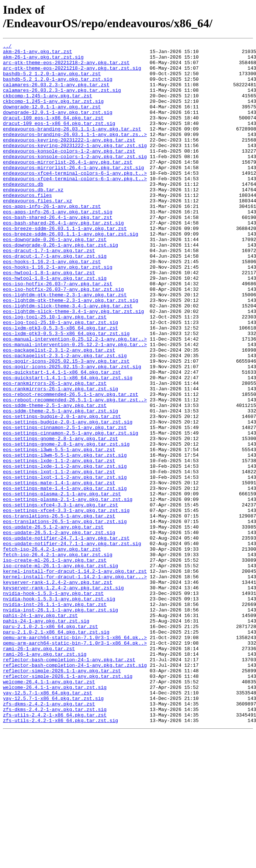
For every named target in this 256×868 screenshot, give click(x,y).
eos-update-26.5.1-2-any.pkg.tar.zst (53, 624)
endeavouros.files (27, 226)
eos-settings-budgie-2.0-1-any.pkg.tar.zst (62, 491)
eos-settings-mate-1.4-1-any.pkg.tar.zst (59, 571)
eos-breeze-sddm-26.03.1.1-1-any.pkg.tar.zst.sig (71, 272)
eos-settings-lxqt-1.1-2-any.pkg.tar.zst (59, 558)
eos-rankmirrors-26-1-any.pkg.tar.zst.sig (60, 458)
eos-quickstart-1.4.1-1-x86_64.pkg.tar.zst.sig (68, 445)
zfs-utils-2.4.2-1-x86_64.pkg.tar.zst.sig (60, 856)
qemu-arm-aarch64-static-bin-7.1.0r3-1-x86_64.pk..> (75, 757)
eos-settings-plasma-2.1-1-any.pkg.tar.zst (62, 584)
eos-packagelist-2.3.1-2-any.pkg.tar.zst (59, 412)
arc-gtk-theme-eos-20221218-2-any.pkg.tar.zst (66, 67)
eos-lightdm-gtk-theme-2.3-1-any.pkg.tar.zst (65, 345)
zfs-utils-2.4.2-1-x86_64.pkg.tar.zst (55, 850)
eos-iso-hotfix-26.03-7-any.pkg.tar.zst (58, 332)
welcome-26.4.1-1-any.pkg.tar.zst (49, 810)
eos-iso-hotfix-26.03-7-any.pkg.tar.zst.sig (63, 339)
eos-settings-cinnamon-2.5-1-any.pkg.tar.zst (65, 505)
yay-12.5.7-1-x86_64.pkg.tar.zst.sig (53, 830)
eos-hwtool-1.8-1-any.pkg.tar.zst (49, 319)
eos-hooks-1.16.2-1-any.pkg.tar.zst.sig (58, 312)
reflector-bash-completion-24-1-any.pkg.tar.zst (69, 783)
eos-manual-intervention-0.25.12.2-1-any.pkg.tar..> (75, 398)
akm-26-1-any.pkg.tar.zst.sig (43, 60)
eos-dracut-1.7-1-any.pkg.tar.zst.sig (55, 299)
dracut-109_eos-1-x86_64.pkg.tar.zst (53, 133)
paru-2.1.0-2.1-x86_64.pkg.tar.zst (50, 743)
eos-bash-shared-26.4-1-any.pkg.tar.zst (58, 252)
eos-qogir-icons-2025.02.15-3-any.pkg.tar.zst (66, 425)
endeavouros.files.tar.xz (37, 233)
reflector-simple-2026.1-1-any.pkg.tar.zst (62, 796)
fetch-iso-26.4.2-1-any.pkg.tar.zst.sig (58, 657)
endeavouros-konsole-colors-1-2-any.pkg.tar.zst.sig (75, 179)
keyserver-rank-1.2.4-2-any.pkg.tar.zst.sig (63, 697)
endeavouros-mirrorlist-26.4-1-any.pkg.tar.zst (68, 186)
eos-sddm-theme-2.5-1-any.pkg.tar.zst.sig (60, 485)
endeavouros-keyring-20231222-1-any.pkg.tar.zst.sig (75, 166)
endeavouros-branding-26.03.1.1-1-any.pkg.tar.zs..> (75, 153)
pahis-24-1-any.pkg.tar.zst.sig (46, 737)
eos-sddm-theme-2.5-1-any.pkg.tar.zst (55, 478)
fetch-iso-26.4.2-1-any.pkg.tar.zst (52, 651)
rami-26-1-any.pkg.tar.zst (39, 770)
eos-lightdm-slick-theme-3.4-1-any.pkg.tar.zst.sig (73, 365)
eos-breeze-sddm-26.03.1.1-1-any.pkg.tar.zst (65, 266)
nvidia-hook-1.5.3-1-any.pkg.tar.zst (53, 704)
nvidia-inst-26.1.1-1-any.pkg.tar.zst (55, 717)
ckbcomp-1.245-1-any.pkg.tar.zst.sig (53, 113)
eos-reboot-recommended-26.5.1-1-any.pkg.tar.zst (71, 465)
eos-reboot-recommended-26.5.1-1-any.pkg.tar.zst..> (75, 471)
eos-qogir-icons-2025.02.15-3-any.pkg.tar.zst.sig (72, 432)
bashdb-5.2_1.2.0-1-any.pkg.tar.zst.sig (58, 87)
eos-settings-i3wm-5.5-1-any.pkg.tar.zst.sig (65, 538)
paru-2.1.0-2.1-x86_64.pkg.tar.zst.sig (56, 750)
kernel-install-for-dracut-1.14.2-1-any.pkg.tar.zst (75, 677)
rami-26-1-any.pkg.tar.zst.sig (45, 777)
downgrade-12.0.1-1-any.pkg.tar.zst (52, 120)
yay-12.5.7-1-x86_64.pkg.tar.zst (48, 823)
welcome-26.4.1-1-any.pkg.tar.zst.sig (55, 816)
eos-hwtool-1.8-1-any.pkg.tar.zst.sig (55, 325)
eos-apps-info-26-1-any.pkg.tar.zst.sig (58, 246)
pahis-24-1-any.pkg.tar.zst (40, 730)
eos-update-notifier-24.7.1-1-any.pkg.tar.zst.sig (72, 644)
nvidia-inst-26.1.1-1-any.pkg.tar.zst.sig (60, 724)
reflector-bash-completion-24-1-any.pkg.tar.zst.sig (75, 790)
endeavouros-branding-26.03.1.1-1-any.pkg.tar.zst (72, 146)
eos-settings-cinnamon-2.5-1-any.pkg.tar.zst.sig (71, 511)
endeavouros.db (23, 213)
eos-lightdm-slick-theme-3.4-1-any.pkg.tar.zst (68, 359)
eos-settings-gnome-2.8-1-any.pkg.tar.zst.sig (66, 524)
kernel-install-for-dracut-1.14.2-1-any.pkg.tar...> (75, 684)
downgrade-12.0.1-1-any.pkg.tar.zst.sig (58, 126)
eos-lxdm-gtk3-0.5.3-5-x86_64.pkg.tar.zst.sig (66, 392)
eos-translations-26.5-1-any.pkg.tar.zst (59, 611)
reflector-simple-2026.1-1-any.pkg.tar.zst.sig (68, 803)
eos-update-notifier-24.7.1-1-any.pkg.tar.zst (66, 637)
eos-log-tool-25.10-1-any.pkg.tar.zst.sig (60, 379)
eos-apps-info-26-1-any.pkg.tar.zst (52, 239)
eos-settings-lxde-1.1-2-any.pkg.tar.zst (59, 544)
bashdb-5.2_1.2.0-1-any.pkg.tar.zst (52, 80)
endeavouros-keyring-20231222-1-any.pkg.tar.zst (69, 160)
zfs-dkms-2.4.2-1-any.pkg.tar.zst (49, 836)
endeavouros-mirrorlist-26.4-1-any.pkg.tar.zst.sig (73, 193)
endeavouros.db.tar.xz (33, 219)
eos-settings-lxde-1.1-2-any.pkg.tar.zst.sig (65, 551)
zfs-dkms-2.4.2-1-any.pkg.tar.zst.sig (55, 843)
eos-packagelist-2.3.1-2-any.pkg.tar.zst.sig (65, 418)
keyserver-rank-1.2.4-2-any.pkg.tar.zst (58, 690)
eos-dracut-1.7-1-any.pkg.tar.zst (49, 292)
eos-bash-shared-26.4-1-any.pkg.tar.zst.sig (63, 259)
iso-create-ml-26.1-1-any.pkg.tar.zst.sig (60, 670)
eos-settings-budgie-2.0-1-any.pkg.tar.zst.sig (68, 498)
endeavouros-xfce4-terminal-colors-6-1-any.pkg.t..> (75, 199)
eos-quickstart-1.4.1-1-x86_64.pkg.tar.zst (62, 438)
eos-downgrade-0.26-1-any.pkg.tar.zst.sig (60, 286)
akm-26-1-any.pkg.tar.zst (37, 53)
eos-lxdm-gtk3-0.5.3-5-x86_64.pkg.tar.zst (60, 385)
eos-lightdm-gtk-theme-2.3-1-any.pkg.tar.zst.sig (71, 352)
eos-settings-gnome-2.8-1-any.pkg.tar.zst (60, 518)
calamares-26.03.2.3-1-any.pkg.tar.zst (56, 93)
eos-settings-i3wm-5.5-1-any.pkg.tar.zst (59, 531)
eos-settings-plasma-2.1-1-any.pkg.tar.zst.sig (68, 591)
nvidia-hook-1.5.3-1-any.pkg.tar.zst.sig (59, 710)
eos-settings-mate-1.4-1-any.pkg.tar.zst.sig (65, 578)
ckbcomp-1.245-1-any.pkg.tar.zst (48, 107)
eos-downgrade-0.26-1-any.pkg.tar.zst (55, 279)
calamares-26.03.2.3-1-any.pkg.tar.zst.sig (62, 100)
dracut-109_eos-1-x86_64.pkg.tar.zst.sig (59, 140)
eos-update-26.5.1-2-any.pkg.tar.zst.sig (59, 631)
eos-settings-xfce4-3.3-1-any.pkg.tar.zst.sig (66, 604)
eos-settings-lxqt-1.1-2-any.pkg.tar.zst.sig (65, 564)
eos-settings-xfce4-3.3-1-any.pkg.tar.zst (60, 597)
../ (7, 47)
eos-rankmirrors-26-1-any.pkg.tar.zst (55, 452)
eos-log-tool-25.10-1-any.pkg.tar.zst (55, 372)
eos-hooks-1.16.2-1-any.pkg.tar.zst (52, 306)
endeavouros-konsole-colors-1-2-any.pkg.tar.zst (69, 173)
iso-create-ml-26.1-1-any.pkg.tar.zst (55, 664)
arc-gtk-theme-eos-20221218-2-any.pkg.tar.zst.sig (72, 73)
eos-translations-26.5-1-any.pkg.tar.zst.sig (65, 617)
